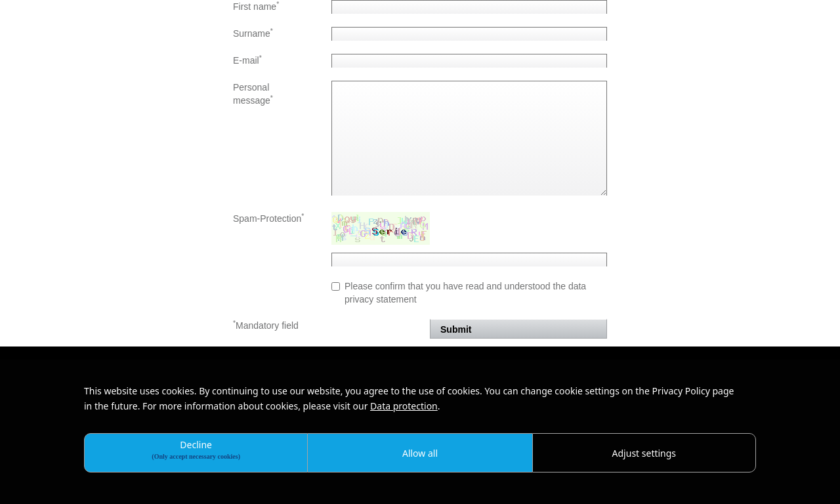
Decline (196, 449)
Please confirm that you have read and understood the (459, 293)
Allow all (420, 453)
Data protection (404, 406)
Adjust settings (644, 453)
